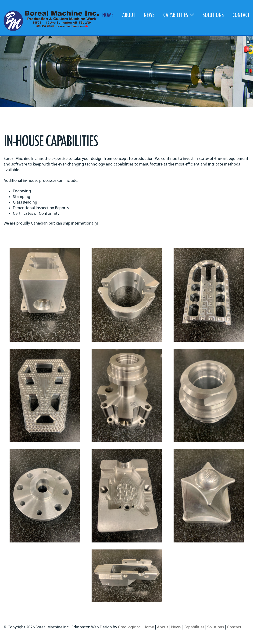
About (163, 627)
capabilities (178, 15)
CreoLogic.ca (129, 627)
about (128, 15)
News (176, 627)
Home (149, 627)
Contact (234, 627)
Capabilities (194, 627)
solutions (213, 15)
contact (241, 15)
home (108, 15)
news (149, 15)
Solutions (216, 627)
